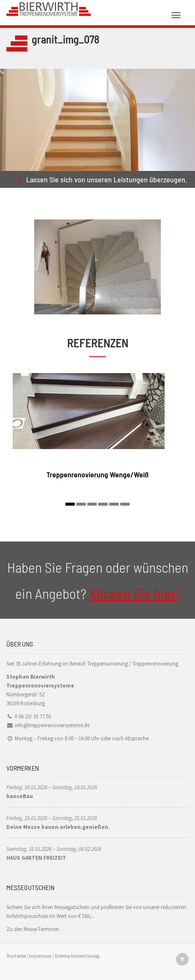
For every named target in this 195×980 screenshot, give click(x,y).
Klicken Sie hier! (135, 593)
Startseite (16, 956)
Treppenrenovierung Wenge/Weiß (97, 474)
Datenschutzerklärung (77, 956)
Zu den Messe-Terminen (33, 929)
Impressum (40, 956)
